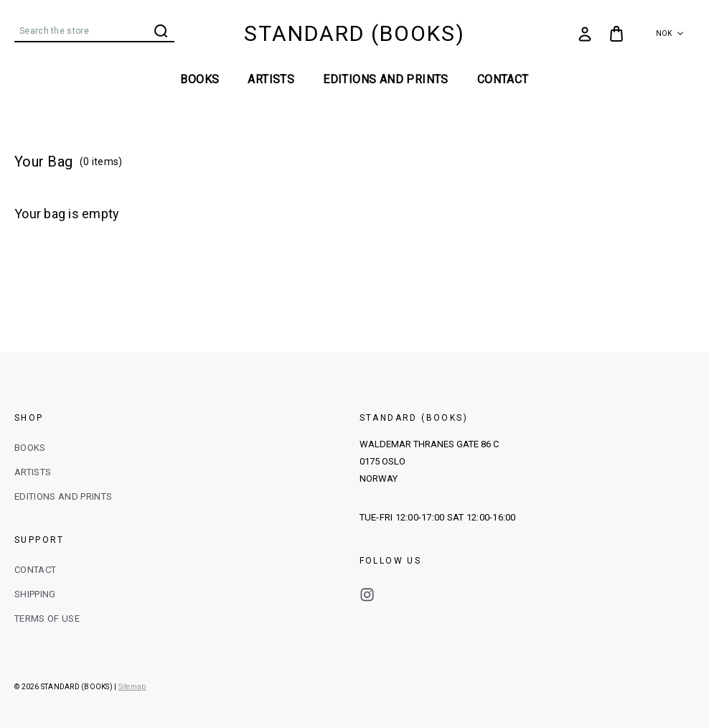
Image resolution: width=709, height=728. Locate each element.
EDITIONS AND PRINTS (386, 79)
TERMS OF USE (47, 619)
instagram (367, 595)
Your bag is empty (67, 214)
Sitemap (132, 687)
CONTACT (35, 570)
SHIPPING (35, 594)
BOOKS (199, 79)
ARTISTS (271, 79)
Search (161, 31)
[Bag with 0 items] (616, 34)
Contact (503, 79)
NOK (670, 33)
